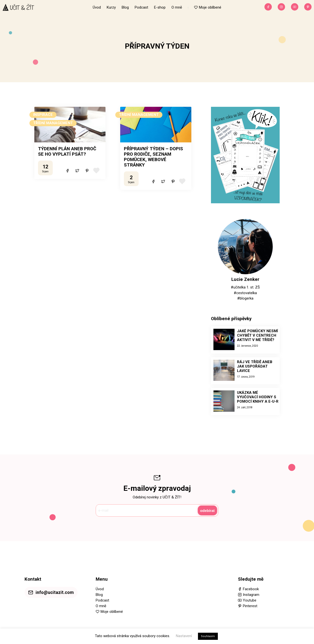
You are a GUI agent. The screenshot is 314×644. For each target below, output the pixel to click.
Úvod (97, 7)
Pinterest (250, 606)
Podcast (141, 7)
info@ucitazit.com (55, 592)
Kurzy (111, 7)
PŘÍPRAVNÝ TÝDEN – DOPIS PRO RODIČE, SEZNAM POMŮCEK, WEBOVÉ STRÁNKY (153, 157)
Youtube (250, 600)
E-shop (160, 7)
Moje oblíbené (210, 7)
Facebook (251, 589)
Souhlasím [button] (208, 636)
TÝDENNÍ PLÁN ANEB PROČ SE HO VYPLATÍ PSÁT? (67, 151)
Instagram (251, 595)
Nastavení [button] (184, 636)
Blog (125, 7)
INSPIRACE (43, 115)
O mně (177, 7)
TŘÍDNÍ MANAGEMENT (53, 123)
